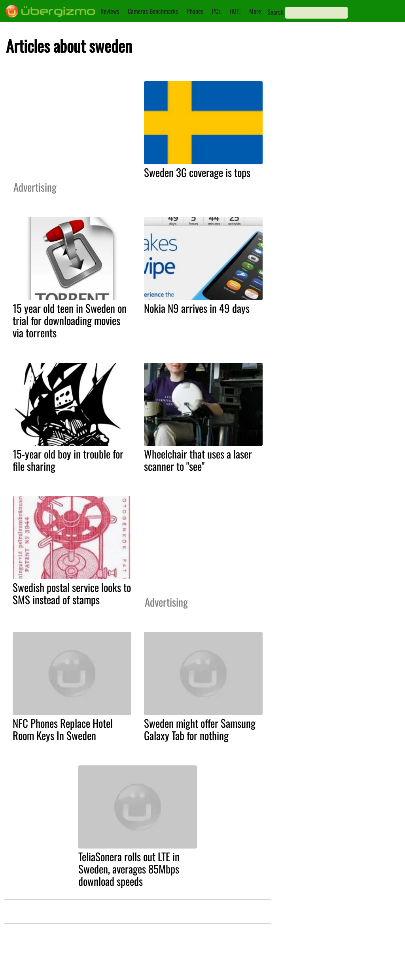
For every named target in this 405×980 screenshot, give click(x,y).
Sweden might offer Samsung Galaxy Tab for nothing (200, 729)
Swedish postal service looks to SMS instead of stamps (72, 593)
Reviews (110, 11)
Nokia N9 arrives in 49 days (197, 308)
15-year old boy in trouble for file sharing (68, 460)
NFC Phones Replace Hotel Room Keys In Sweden (63, 729)
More (255, 11)
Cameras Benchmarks (153, 11)
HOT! (235, 11)
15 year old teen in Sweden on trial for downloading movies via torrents (70, 320)
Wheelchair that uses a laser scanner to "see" (198, 460)
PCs (216, 11)
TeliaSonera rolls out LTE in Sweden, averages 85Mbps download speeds (129, 869)
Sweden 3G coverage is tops (197, 172)
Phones (195, 11)
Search (275, 12)
